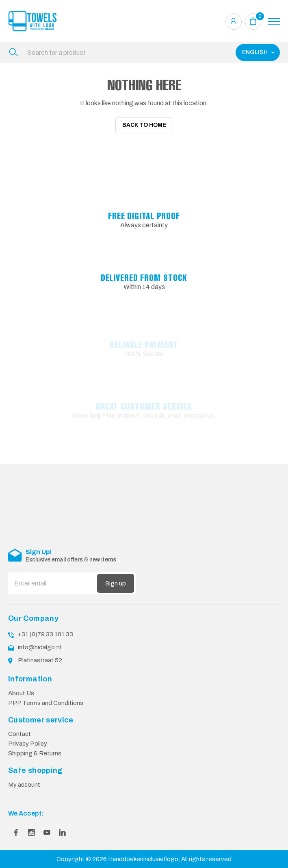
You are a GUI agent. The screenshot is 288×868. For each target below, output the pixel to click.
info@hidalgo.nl (39, 647)
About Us (21, 693)
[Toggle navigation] (274, 22)
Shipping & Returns (35, 753)
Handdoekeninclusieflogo (143, 859)
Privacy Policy (28, 744)
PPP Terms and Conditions (46, 703)
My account (24, 785)
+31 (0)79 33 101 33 (45, 634)
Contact (19, 734)
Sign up (116, 583)
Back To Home (144, 125)
